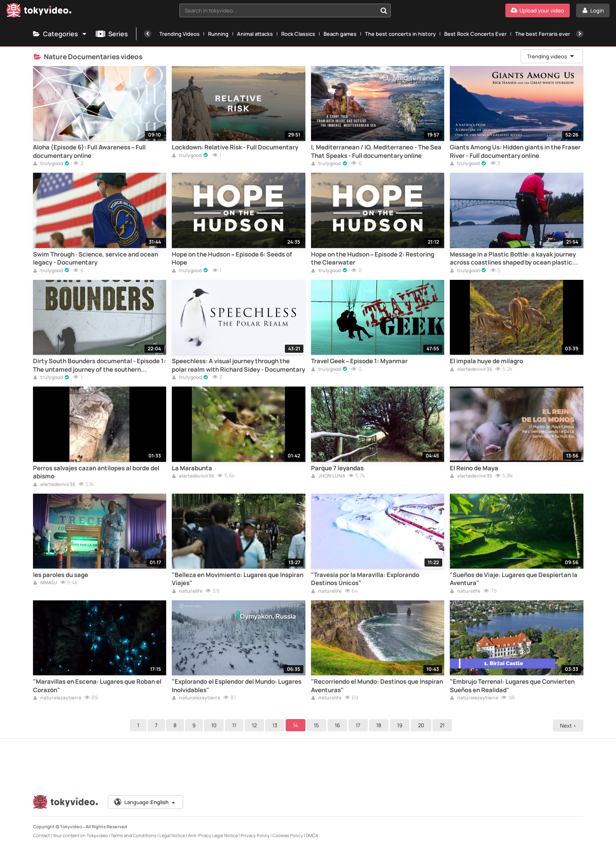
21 (443, 725)
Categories (60, 34)
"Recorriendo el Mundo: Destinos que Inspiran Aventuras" (377, 686)
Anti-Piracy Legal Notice (213, 835)
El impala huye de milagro (486, 361)
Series (112, 34)
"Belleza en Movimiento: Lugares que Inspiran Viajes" (238, 579)
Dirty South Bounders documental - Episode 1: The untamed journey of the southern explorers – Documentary (99, 365)
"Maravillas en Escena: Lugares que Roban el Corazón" (97, 686)
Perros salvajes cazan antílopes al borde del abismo (96, 472)
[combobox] (285, 10)
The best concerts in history (400, 34)
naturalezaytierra (57, 698)
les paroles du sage (61, 575)
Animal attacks (255, 34)
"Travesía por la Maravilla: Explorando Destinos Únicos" (365, 579)
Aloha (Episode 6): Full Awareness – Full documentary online (90, 151)
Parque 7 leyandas (337, 468)
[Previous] (148, 34)
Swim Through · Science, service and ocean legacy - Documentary (96, 259)
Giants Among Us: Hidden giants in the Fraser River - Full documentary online (515, 151)
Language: (145, 802)
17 (359, 725)
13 (276, 725)
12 (255, 725)
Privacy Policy (255, 835)
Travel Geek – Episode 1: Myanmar (360, 361)
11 (235, 725)
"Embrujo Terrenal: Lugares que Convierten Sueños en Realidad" (512, 686)
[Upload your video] (538, 10)
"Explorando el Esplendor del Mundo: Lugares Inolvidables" (237, 686)
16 (339, 725)
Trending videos (551, 56)
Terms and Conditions (134, 835)
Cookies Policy (288, 835)
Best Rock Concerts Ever (475, 34)
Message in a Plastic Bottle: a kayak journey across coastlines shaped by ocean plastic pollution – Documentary (513, 259)
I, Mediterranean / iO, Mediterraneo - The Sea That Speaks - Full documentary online (376, 151)
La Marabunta (192, 468)
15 (318, 725)
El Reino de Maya (474, 468)
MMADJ (45, 583)
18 (380, 725)
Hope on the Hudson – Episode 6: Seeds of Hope (232, 259)
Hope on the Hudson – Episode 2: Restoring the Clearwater (373, 259)
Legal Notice (172, 835)
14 (297, 725)
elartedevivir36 (471, 370)
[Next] (580, 34)
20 (422, 725)
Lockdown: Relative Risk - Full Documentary (235, 147)
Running (218, 34)
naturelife (187, 592)
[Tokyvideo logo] (39, 12)
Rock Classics (298, 34)
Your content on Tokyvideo (80, 835)
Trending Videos (179, 34)
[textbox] (278, 10)
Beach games (340, 34)
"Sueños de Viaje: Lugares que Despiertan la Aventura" (514, 579)
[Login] (593, 10)
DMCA (312, 835)
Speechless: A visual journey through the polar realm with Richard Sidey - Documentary (238, 365)
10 (215, 725)
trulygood (48, 164)
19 (401, 725)
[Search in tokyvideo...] (384, 10)
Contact (41, 835)
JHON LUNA (328, 476)
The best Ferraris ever (543, 34)
